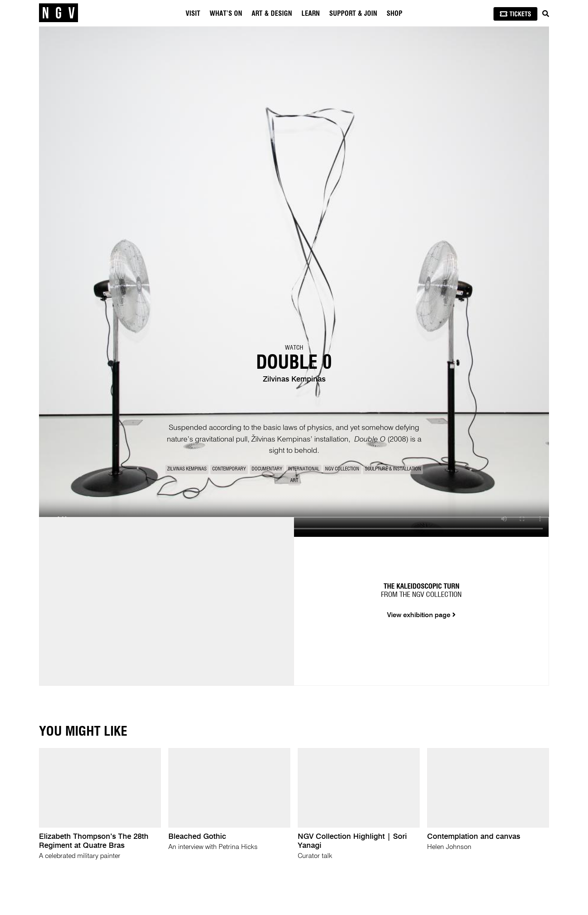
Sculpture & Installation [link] (393, 469)
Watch (294, 348)
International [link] (304, 469)
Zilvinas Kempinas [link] (187, 469)
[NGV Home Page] (58, 13)
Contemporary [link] (229, 469)
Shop (394, 14)
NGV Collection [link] (342, 469)
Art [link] (294, 481)
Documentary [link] (267, 469)
